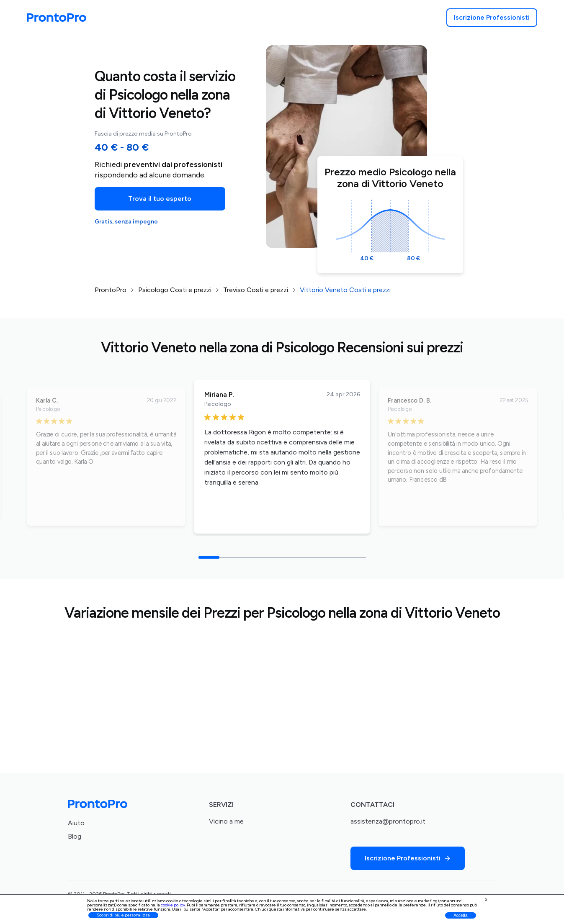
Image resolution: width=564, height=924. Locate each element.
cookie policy (173, 905)
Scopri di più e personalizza (123, 915)
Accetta (460, 915)
